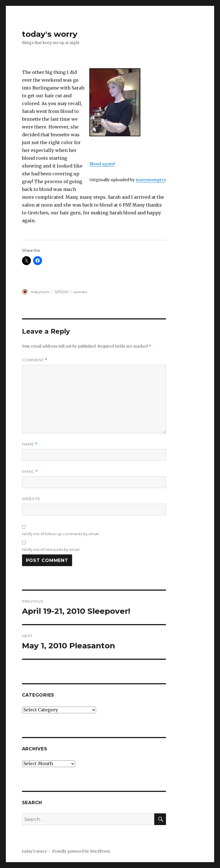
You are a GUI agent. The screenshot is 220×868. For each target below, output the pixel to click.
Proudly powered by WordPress (81, 851)
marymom (40, 292)
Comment (35, 360)
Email (30, 471)
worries (80, 292)
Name (30, 444)
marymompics (151, 180)
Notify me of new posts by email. (51, 549)
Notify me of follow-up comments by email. (61, 534)
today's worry (50, 34)
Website (31, 499)
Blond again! (102, 164)
